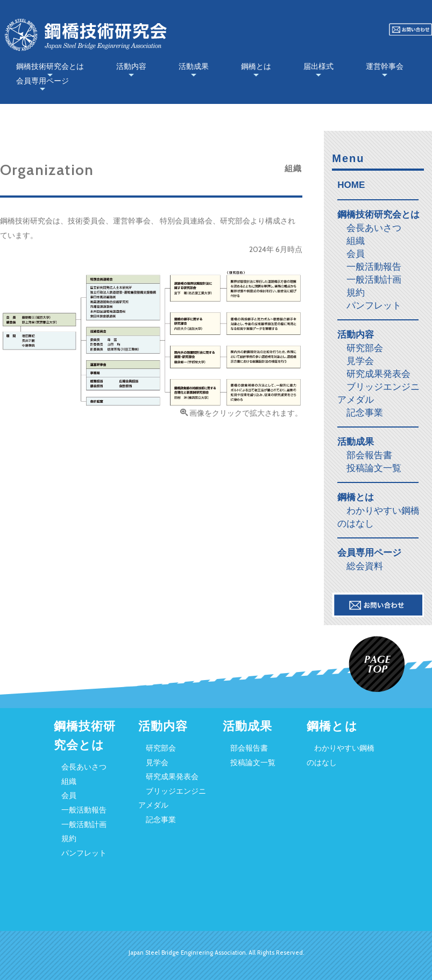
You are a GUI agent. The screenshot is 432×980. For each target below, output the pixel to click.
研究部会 (365, 348)
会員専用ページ (43, 81)
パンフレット (374, 305)
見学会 (360, 361)
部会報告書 (369, 455)
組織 (356, 241)
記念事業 (365, 412)
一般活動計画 (374, 279)
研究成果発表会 (378, 374)
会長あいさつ (374, 228)
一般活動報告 (374, 267)
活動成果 (194, 66)
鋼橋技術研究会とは (50, 66)
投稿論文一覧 (374, 468)
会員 (356, 254)
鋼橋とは (256, 66)
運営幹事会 (385, 66)
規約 (356, 292)
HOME (351, 185)
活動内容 (131, 66)
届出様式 (318, 66)
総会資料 (365, 566)
